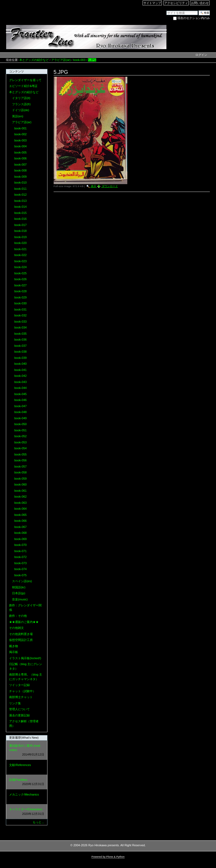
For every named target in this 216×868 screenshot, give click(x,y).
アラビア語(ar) (61, 60)
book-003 (79, 60)
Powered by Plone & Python (108, 857)
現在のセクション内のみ (194, 18)
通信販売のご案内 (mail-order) (27, 750)
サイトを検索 (166, 10)
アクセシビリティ (176, 3)
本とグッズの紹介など (34, 60)
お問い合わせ (200, 3)
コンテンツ (16, 71)
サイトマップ (152, 3)
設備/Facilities (27, 782)
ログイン (201, 55)
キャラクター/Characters (27, 812)
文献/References (27, 767)
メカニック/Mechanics (27, 797)
